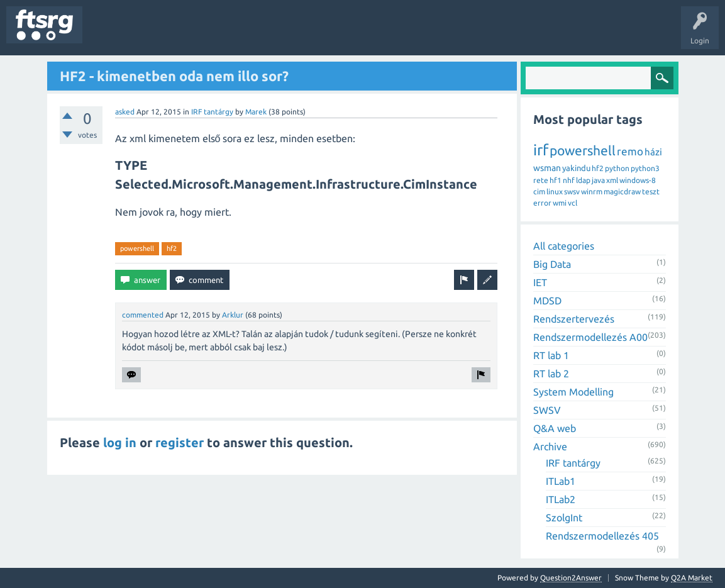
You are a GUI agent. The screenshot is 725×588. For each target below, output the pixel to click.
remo (630, 151)
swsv (572, 191)
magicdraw (622, 191)
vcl (573, 203)
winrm (592, 191)
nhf (569, 180)
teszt (651, 191)
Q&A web (555, 428)
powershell (137, 248)
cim (539, 191)
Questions (109, 34)
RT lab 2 (551, 374)
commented (143, 315)
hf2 (172, 248)
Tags (210, 34)
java (598, 180)
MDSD (547, 301)
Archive (550, 447)
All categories (564, 246)
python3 (645, 168)
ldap (583, 180)
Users (249, 34)
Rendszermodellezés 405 (602, 536)
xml (612, 180)
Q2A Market (692, 578)
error (542, 203)
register (180, 442)
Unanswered (162, 34)
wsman (547, 168)
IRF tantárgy (212, 112)
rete (541, 180)
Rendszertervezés (574, 319)
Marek (256, 112)
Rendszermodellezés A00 (590, 337)
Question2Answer (571, 578)
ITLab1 (561, 481)
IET (540, 282)
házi (653, 152)
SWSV (547, 410)
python (617, 168)
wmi (560, 203)
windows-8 (638, 180)
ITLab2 (561, 499)
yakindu (576, 168)
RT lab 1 (551, 355)
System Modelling (573, 392)
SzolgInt (564, 518)
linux (555, 191)
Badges (288, 34)
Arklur (233, 315)
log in (120, 442)
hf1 (556, 180)
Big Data (552, 264)
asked (125, 112)
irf (541, 150)
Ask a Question (372, 34)
